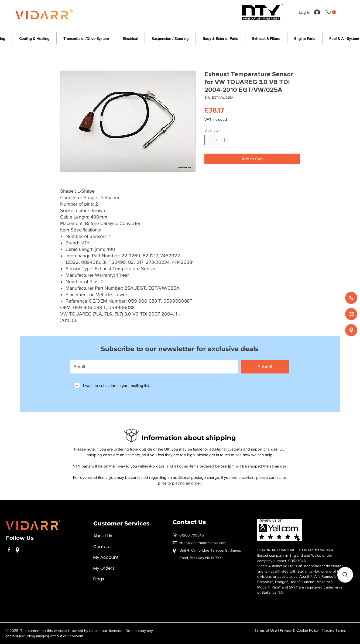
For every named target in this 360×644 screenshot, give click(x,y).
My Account (106, 557)
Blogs (99, 579)
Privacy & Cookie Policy (299, 630)
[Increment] (225, 140)
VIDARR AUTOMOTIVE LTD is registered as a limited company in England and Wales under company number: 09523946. (295, 555)
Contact (102, 547)
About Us (103, 536)
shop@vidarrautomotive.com (203, 543)
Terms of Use (266, 630)
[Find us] (351, 330)
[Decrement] (209, 140)
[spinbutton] (217, 140)
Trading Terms (334, 630)
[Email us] (351, 314)
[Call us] (351, 298)
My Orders (104, 568)
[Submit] (265, 367)
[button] (331, 12)
